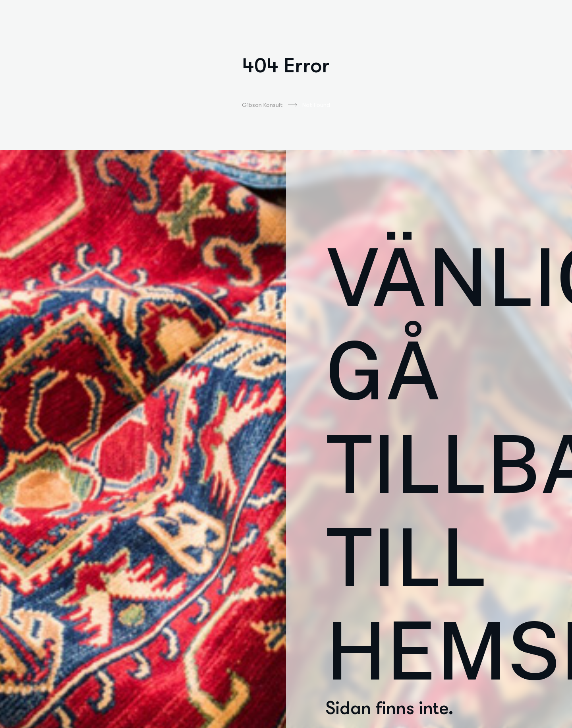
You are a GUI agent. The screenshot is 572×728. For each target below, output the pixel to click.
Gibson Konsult (270, 105)
